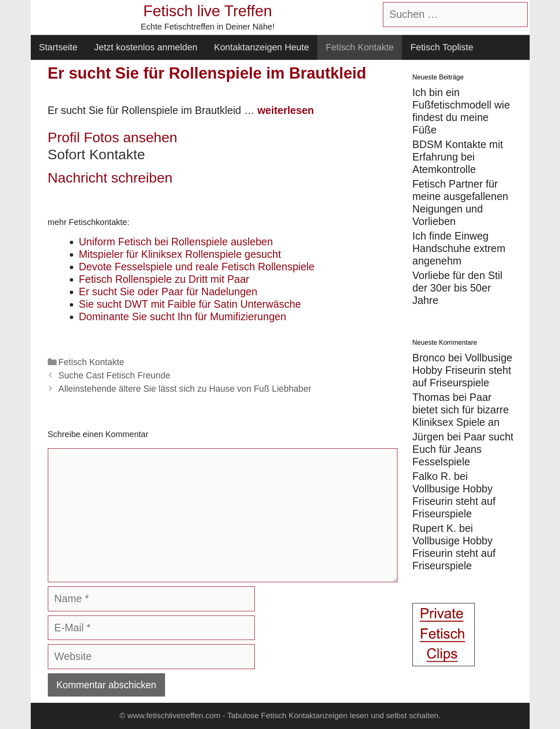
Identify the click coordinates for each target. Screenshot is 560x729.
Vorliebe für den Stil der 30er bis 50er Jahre (458, 288)
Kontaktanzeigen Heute (262, 47)
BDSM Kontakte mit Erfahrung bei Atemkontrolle (458, 157)
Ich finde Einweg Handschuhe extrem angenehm (459, 248)
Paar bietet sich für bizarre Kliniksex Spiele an (461, 410)
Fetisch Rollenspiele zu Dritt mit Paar (164, 279)
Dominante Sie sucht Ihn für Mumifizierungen (183, 316)
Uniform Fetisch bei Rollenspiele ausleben (176, 242)
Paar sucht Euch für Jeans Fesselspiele (463, 449)
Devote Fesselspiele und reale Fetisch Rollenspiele (197, 267)
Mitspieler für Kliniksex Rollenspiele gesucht (180, 254)
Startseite (58, 47)
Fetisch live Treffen (208, 11)
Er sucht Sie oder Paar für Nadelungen (168, 292)
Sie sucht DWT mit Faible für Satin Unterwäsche (190, 304)
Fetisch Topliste (442, 47)
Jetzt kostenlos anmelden (146, 47)
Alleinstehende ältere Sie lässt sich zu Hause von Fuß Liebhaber (185, 389)
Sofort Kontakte (96, 154)
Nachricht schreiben (110, 178)
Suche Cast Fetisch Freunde (114, 376)
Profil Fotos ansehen (113, 137)
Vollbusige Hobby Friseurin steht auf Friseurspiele (462, 370)
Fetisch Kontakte (360, 47)
